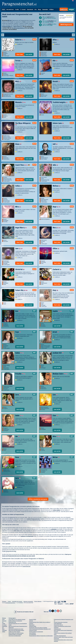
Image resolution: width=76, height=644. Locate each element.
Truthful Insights (60, 102)
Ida (17, 436)
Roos (18, 457)
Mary (18, 81)
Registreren (64, 9)
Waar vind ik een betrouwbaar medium (16, 630)
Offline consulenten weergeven (38, 499)
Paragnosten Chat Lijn (58, 625)
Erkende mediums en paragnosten (36, 632)
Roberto (20, 40)
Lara (18, 478)
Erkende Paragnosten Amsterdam (61, 622)
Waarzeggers (32, 625)
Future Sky (21, 290)
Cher (55, 416)
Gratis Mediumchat (58, 624)
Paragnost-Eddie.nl (7, 26)
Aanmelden (45, 9)
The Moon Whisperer (23, 124)
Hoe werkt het (10, 9)
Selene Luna (58, 123)
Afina (56, 40)
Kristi (56, 332)
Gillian (56, 248)
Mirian (56, 457)
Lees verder (29, 54)
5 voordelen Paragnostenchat (60, 636)
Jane (19, 248)
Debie (19, 416)
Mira (18, 207)
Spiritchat (31, 621)
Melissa (57, 186)
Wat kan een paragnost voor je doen (16, 629)
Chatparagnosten (57, 629)
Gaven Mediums (32, 633)
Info (36, 9)
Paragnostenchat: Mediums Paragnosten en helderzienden (41, 636)
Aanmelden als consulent (17, 601)
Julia (55, 165)
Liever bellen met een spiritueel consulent (17, 620)
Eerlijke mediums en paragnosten (15, 621)
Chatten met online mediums (14, 632)
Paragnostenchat (26, 566)
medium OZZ (58, 353)
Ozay (55, 290)
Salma (19, 353)
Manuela (20, 102)
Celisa (19, 186)
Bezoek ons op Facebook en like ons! (24, 612)
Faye (18, 332)
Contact (9, 601)
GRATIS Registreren (66, 25)
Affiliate (52, 9)
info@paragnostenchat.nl (10, 603)
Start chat (20, 54)
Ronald (56, 81)
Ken (18, 311)
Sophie (57, 311)
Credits (17, 9)
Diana (18, 144)
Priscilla (20, 374)
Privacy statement (38, 601)
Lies (55, 395)
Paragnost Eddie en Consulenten (15, 634)
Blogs (40, 9)
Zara (18, 395)
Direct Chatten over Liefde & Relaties (16, 633)
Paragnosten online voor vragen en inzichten (38, 628)
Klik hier (9, 20)
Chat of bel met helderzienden (15, 636)
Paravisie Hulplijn (33, 620)
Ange (57, 207)
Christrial (20, 269)
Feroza (19, 61)
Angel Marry (21, 228)
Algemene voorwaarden (28, 601)
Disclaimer (4, 601)
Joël (55, 144)
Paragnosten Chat (12, 622)
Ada (55, 61)
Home (4, 9)
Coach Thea (22, 165)
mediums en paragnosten (27, 536)
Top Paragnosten (33, 634)
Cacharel (57, 269)
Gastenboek (30, 9)
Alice (56, 436)
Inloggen (71, 10)
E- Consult (23, 9)
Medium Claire (60, 374)
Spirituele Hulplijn (33, 626)
